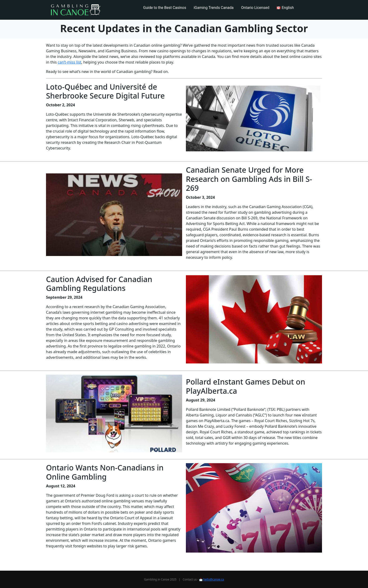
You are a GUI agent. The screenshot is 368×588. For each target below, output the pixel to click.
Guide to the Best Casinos (165, 8)
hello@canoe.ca (214, 579)
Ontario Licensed (255, 8)
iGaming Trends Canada (214, 8)
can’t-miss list (69, 62)
